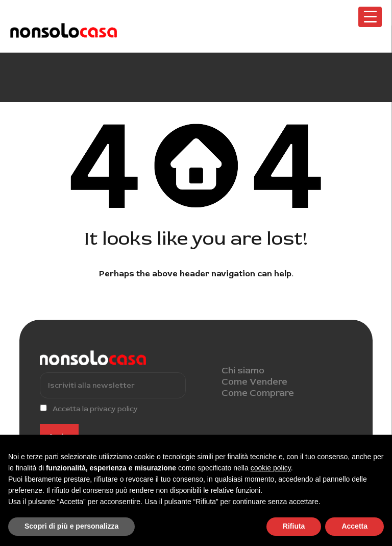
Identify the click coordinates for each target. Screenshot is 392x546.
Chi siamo (243, 371)
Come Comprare (258, 393)
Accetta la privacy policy (95, 409)
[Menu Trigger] (370, 17)
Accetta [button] (354, 526)
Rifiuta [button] (294, 526)
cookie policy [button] (271, 468)
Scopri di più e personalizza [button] (71, 526)
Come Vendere (254, 382)
